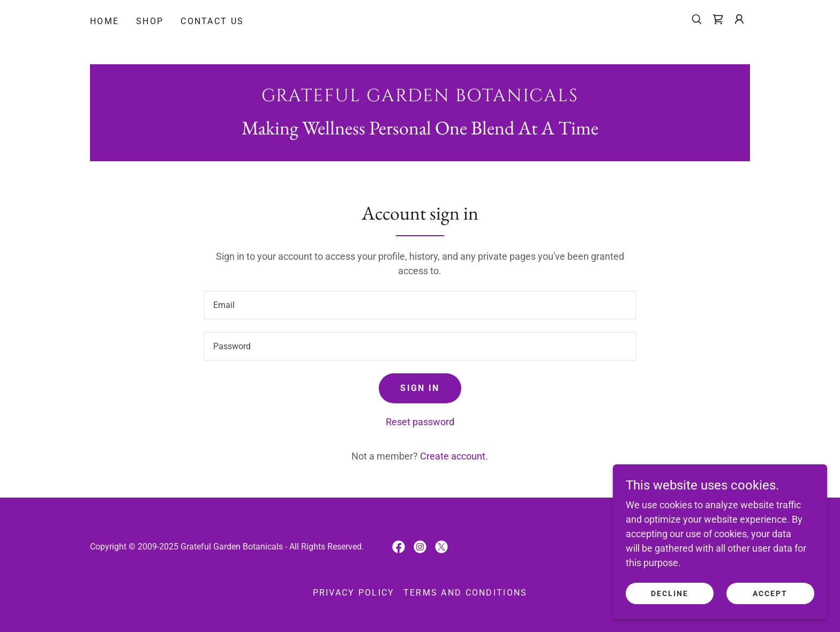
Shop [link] (150, 21)
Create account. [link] (454, 456)
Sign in (420, 388)
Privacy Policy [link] (354, 593)
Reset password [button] (420, 422)
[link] (718, 19)
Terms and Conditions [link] (466, 593)
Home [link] (104, 21)
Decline (670, 593)
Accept (770, 593)
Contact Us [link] (212, 21)
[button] (739, 19)
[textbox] (420, 305)
